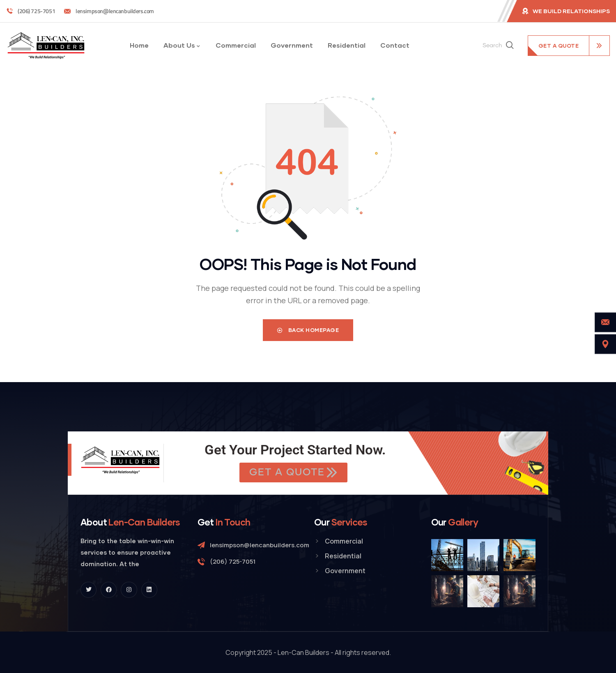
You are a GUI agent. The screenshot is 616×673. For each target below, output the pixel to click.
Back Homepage (308, 330)
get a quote (559, 46)
